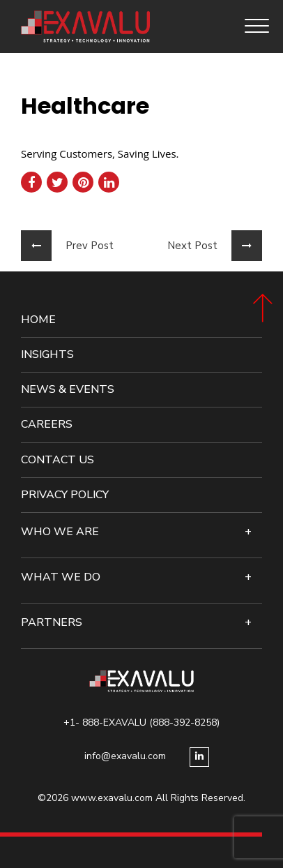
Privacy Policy (65, 495)
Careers (47, 425)
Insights (47, 355)
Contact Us (58, 460)
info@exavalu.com (125, 756)
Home (38, 320)
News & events (68, 390)
